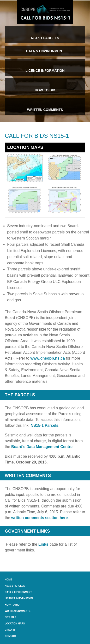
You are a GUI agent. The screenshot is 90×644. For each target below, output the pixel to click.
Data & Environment (18, 592)
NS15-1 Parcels (45, 425)
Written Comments (18, 611)
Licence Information (19, 598)
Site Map (10, 617)
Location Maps (15, 624)
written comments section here (40, 518)
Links (43, 544)
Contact (11, 636)
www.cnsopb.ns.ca (48, 358)
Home (8, 580)
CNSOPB (10, 630)
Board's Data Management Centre (42, 447)
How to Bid (12, 605)
